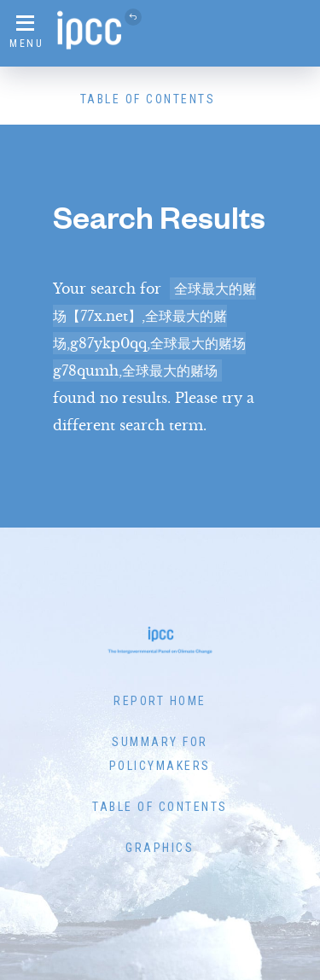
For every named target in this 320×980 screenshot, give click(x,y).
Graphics (160, 848)
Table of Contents (148, 99)
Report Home (160, 701)
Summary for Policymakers (160, 754)
